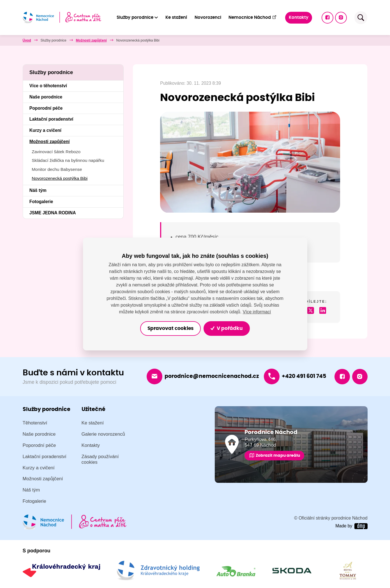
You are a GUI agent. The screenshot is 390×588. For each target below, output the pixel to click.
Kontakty (299, 18)
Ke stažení (176, 18)
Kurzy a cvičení (45, 130)
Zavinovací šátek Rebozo (56, 152)
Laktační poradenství (51, 119)
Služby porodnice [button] (135, 18)
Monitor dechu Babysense (57, 169)
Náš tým (38, 190)
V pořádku (228, 328)
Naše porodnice (46, 97)
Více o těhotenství (48, 86)
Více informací (257, 312)
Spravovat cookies (169, 328)
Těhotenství (35, 423)
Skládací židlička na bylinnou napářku (68, 160)
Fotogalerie (41, 202)
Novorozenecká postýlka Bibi (60, 178)
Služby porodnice (54, 40)
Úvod (27, 40)
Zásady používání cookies (100, 459)
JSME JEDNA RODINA (53, 213)
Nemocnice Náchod (253, 17)
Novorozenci (208, 18)
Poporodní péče (46, 108)
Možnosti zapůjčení (91, 40)
